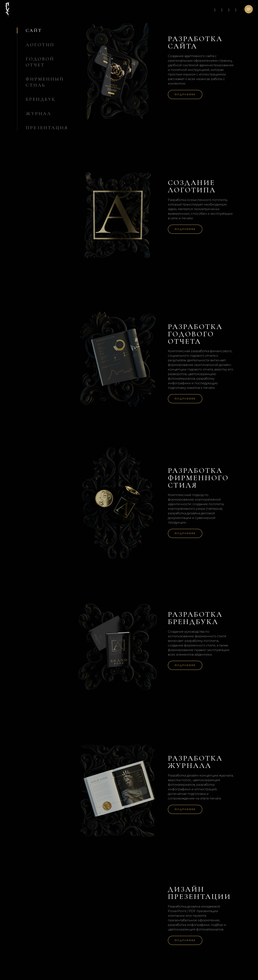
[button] (249, 9)
